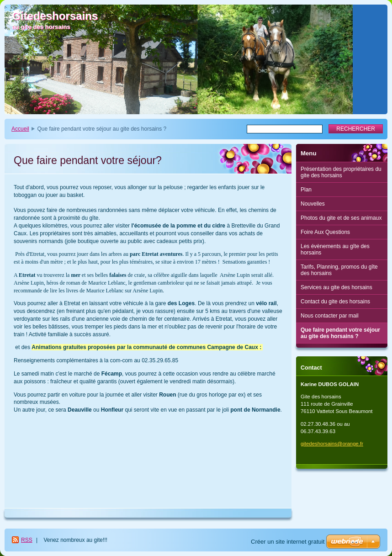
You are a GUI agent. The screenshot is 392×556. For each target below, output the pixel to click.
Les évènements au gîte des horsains (335, 249)
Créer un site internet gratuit (288, 542)
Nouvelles (313, 204)
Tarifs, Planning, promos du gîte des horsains (339, 270)
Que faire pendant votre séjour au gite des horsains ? (340, 333)
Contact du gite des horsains (335, 302)
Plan (306, 190)
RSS (27, 540)
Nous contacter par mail (330, 316)
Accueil (20, 129)
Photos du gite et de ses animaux (341, 218)
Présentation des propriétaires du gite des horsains (341, 172)
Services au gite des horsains (336, 287)
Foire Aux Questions (325, 232)
